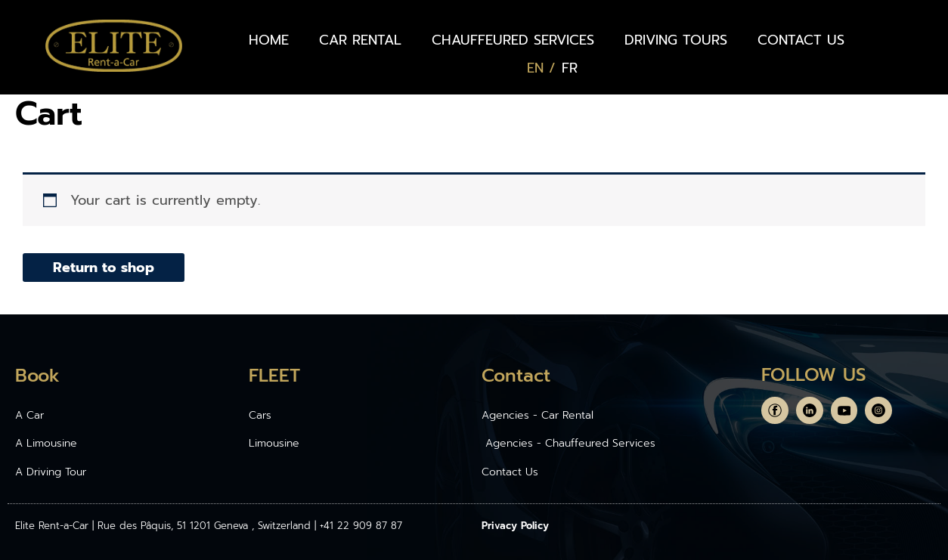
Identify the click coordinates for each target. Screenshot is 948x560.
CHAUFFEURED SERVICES (513, 40)
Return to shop (104, 268)
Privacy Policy (515, 526)
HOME (269, 40)
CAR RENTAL (360, 40)
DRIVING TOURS (676, 40)
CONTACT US (801, 40)
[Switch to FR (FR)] (570, 68)
